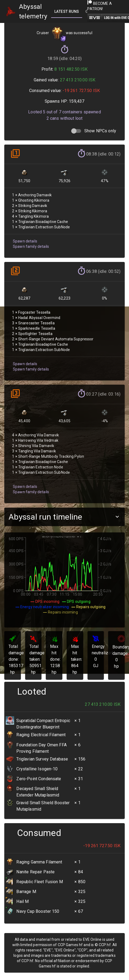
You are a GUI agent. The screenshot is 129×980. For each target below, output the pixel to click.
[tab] (67, 11)
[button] (64, 517)
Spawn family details (31, 246)
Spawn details (25, 241)
